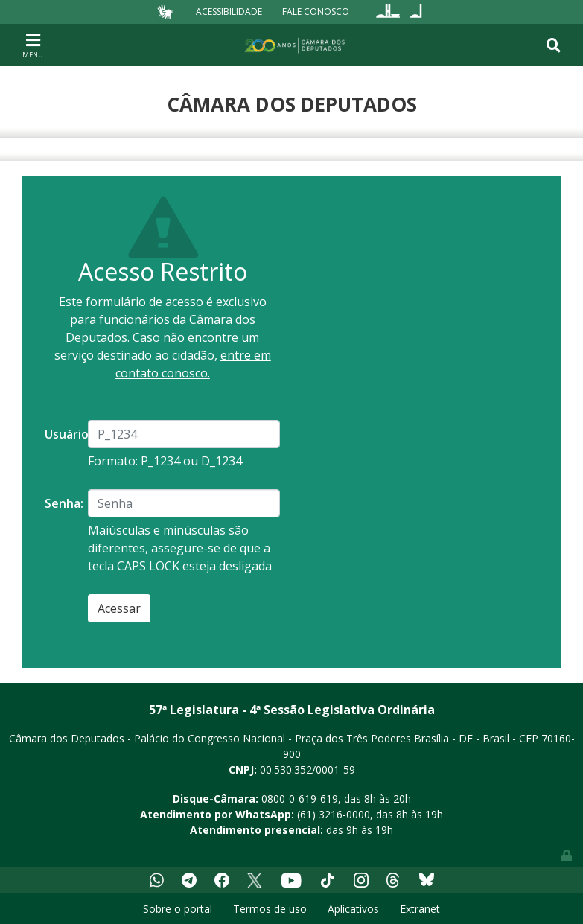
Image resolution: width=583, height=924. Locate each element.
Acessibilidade (229, 12)
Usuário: (61, 434)
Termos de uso (270, 909)
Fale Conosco (316, 12)
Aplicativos (353, 909)
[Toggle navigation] (33, 45)
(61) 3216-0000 (334, 814)
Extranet (420, 909)
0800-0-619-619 (300, 799)
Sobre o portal (178, 909)
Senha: (61, 503)
